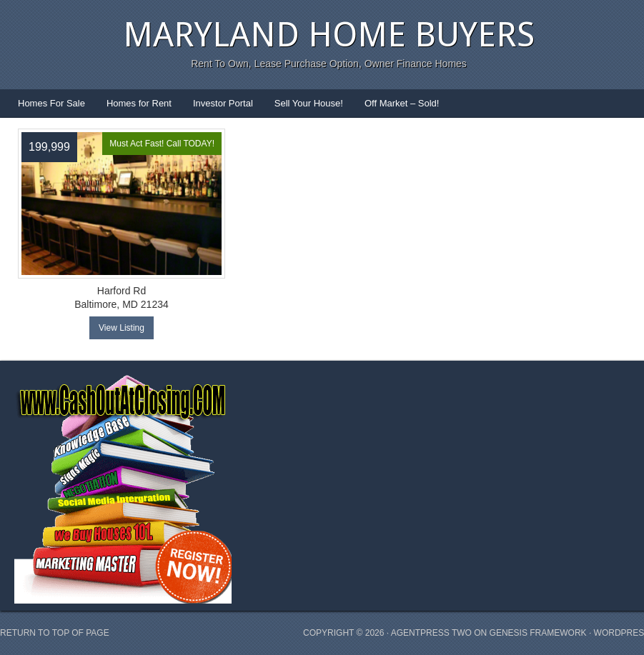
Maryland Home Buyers (329, 35)
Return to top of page (55, 633)
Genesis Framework (538, 633)
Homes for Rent (139, 103)
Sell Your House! (309, 103)
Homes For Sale (51, 103)
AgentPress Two (431, 633)
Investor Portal (223, 103)
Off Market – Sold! (402, 103)
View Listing (122, 328)
